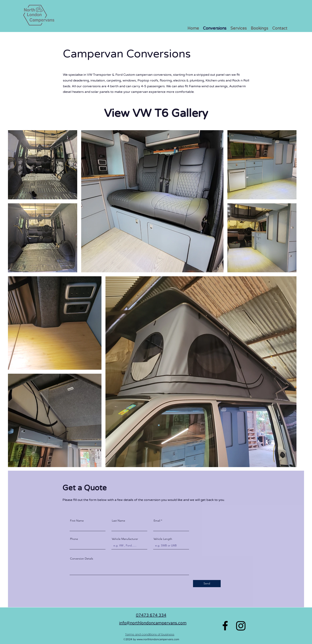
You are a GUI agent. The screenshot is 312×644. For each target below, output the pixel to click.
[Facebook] (225, 626)
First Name (77, 521)
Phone (74, 539)
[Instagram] (241, 626)
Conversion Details (82, 559)
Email (157, 521)
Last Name (118, 521)
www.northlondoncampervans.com (158, 639)
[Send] (207, 584)
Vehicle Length (163, 539)
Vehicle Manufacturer (125, 539)
